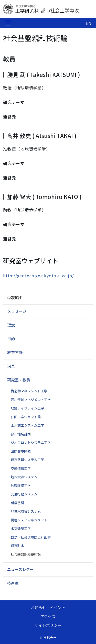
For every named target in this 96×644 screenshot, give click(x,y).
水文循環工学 (21, 528)
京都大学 (50, 638)
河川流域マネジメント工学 (31, 400)
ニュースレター (20, 569)
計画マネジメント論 (26, 417)
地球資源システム (24, 477)
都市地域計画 (21, 434)
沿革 (11, 366)
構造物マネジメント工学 (29, 391)
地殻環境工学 (21, 486)
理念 (11, 325)
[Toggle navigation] (8, 23)
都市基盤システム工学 (27, 460)
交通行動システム (24, 494)
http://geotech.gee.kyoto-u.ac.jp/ (38, 276)
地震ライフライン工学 (27, 408)
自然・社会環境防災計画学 (31, 537)
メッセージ (17, 311)
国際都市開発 (21, 451)
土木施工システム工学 (27, 425)
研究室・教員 (19, 380)
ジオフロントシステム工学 (31, 442)
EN (89, 23)
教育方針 (15, 352)
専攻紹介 (15, 297)
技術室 (13, 583)
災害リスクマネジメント (29, 520)
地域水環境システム (26, 511)
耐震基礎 (17, 503)
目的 (11, 339)
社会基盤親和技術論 (26, 554)
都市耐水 (17, 546)
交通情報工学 (21, 468)
